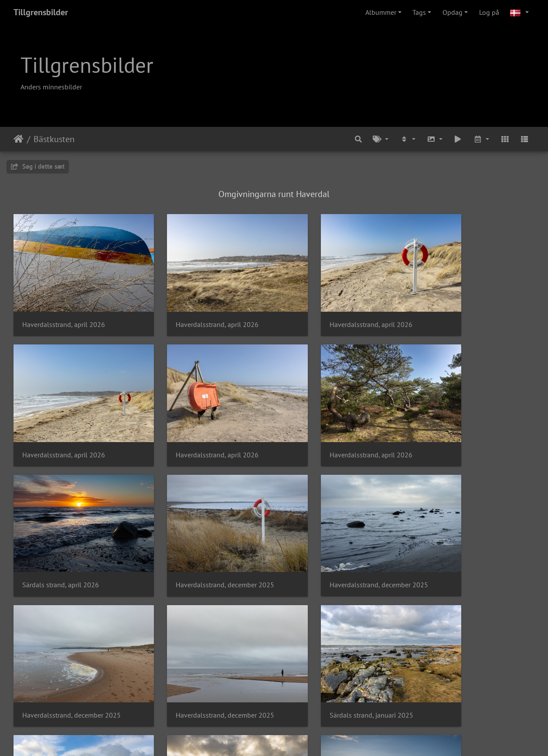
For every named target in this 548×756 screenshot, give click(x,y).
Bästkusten (54, 139)
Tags (419, 12)
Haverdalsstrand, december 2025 (472, 427)
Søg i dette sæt (38, 166)
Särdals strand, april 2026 (328, 427)
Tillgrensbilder (41, 12)
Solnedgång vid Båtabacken (331, 659)
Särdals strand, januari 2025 (465, 543)
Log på (489, 12)
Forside (19, 139)
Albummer (381, 12)
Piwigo (288, 738)
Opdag (453, 12)
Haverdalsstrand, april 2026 (64, 311)
